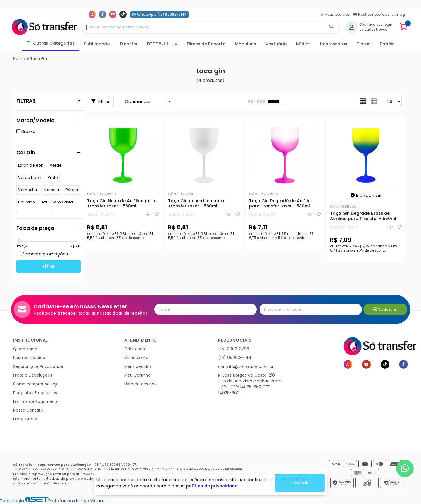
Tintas (364, 44)
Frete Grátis (25, 419)
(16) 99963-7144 (235, 358)
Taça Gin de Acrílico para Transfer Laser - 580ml (196, 204)
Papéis (387, 44)
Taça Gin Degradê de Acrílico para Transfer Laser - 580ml (281, 204)
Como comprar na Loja (36, 384)
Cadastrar (385, 309)
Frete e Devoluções (33, 375)
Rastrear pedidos (371, 14)
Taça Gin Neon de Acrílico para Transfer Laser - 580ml (121, 204)
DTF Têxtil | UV (162, 44)
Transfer (128, 44)
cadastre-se (376, 30)
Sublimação (97, 44)
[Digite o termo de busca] (203, 27)
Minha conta (136, 358)
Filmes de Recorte (206, 44)
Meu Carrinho (137, 375)
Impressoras (334, 44)
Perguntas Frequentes (35, 393)
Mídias (303, 44)
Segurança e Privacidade (38, 367)
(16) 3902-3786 (234, 349)
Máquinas (245, 44)
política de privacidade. (212, 486)
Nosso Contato (28, 410)
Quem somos (26, 349)
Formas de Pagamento (36, 402)
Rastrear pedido (29, 358)
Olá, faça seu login (376, 25)
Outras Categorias (51, 43)
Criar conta (136, 349)
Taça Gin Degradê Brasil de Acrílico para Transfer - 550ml (363, 216)
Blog (399, 14)
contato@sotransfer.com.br (246, 367)
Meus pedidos (335, 14)
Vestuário (276, 44)
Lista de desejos (140, 384)
